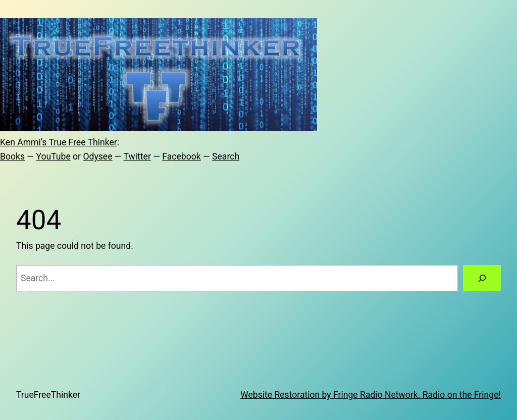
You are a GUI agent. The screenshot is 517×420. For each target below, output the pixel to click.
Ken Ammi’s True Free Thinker (59, 142)
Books (12, 156)
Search (226, 156)
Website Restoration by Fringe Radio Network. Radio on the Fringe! (371, 395)
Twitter (137, 156)
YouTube (53, 156)
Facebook (181, 156)
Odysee (97, 156)
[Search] (482, 278)
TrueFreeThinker (48, 395)
